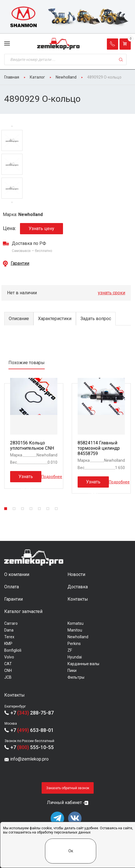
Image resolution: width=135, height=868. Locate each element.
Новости (76, 574)
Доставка (78, 587)
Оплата (12, 587)
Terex (9, 637)
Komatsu (76, 623)
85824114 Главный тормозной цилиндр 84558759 (99, 448)
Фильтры (76, 677)
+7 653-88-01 (32, 730)
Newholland (78, 637)
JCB (8, 677)
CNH (8, 670)
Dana (9, 630)
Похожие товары (27, 363)
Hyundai (75, 657)
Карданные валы (83, 664)
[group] (67, 17)
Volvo (9, 657)
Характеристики (55, 319)
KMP (8, 644)
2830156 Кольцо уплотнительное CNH (32, 446)
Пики (72, 670)
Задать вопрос (96, 319)
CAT (8, 664)
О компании (17, 574)
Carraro (11, 623)
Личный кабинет (64, 802)
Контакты (78, 599)
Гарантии (20, 263)
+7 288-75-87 (32, 713)
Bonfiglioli (13, 650)
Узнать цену (41, 229)
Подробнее (52, 476)
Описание (19, 319)
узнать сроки (112, 293)
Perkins (74, 644)
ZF (70, 650)
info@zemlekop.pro (29, 759)
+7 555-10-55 (32, 747)
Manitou (75, 630)
